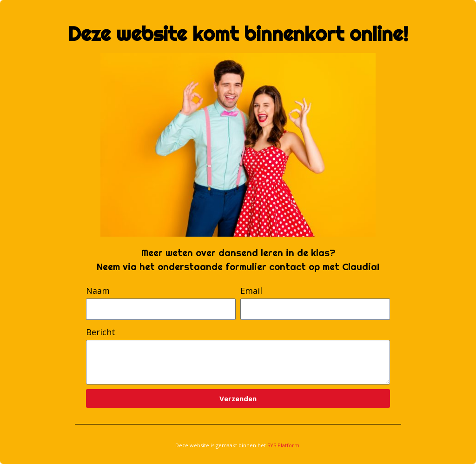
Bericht (101, 332)
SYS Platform (283, 445)
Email (251, 291)
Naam (98, 291)
